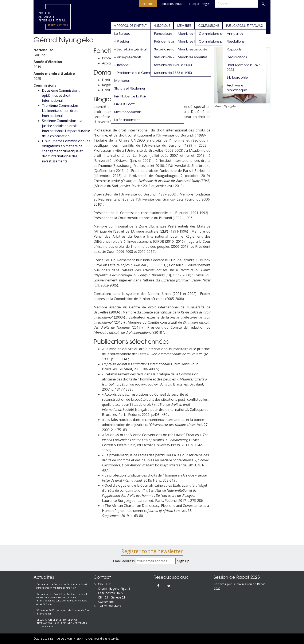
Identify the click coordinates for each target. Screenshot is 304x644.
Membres (184, 25)
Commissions (209, 25)
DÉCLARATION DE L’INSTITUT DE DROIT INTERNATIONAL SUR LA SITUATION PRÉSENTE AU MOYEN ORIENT (63, 623)
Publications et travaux (245, 25)
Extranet (148, 4)
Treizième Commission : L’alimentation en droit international (61, 111)
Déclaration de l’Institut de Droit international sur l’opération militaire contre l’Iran (62, 586)
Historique (162, 25)
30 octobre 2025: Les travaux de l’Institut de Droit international (63, 612)
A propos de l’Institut (130, 25)
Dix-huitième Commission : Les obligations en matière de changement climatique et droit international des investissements (66, 151)
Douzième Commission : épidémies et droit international (61, 95)
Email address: (144, 561)
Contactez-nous (171, 4)
